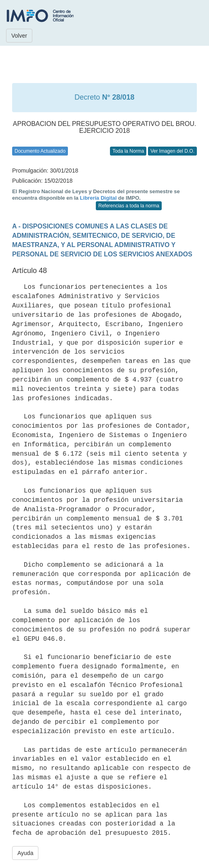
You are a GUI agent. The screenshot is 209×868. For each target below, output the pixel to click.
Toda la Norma (128, 151)
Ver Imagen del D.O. (172, 151)
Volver (19, 36)
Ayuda (25, 853)
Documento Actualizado (40, 151)
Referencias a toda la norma (129, 206)
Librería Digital (98, 198)
